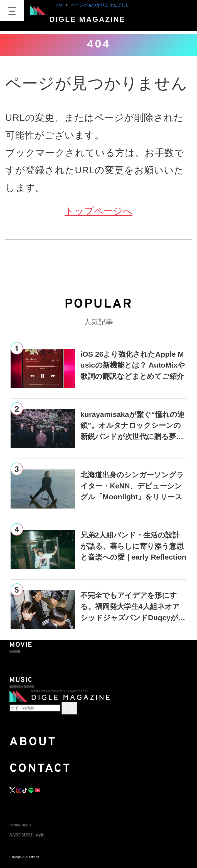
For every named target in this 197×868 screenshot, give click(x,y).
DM (59, 5)
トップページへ (98, 211)
